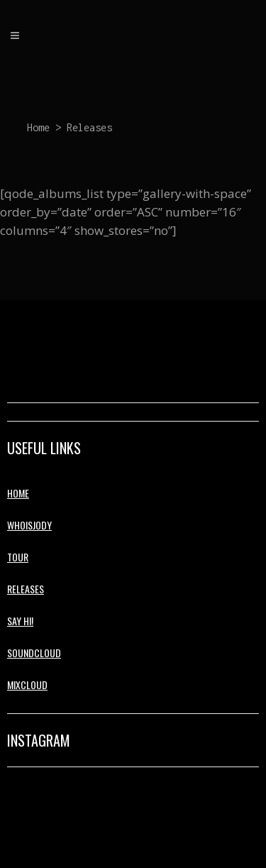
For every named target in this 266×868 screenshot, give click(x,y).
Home (38, 127)
